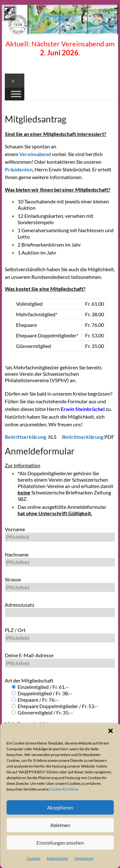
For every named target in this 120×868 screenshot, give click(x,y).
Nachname (60, 559)
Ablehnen (60, 825)
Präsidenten (19, 169)
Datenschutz (57, 858)
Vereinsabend (36, 154)
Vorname (60, 534)
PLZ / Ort (60, 635)
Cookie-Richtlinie (64, 789)
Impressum (84, 858)
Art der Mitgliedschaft (29, 680)
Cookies (34, 858)
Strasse (60, 584)
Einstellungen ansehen (60, 843)
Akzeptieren (60, 808)
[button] (110, 731)
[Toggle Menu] (16, 94)
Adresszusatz (60, 609)
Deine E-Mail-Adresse (60, 660)
